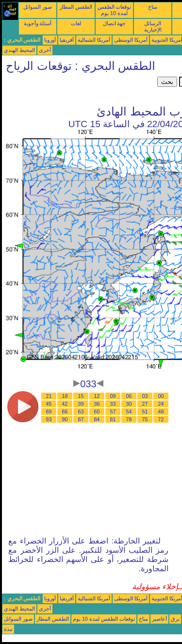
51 (145, 412)
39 (81, 404)
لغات (76, 23)
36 (97, 404)
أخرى (45, 50)
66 (65, 412)
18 (65, 396)
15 (81, 396)
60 (97, 412)
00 (161, 396)
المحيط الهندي (19, 50)
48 (161, 412)
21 (49, 396)
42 (65, 404)
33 (113, 404)
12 (97, 396)
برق (175, 619)
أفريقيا (67, 40)
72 (161, 419)
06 (129, 396)
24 (161, 404)
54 (129, 412)
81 (113, 419)
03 (145, 396)
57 (113, 412)
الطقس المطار (76, 7)
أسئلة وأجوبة (38, 23)
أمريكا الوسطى (131, 40)
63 (81, 412)
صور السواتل (38, 7)
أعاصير (159, 619)
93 (49, 419)
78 (129, 419)
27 (145, 404)
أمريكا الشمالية (94, 40)
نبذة (8, 629)
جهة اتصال (115, 23)
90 (65, 419)
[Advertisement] (80, 89)
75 (145, 419)
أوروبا (50, 40)
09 (113, 396)
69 (49, 412)
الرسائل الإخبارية (153, 26)
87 (81, 419)
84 (97, 419)
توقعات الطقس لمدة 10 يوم (115, 10)
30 (129, 404)
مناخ (153, 7)
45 (49, 404)
